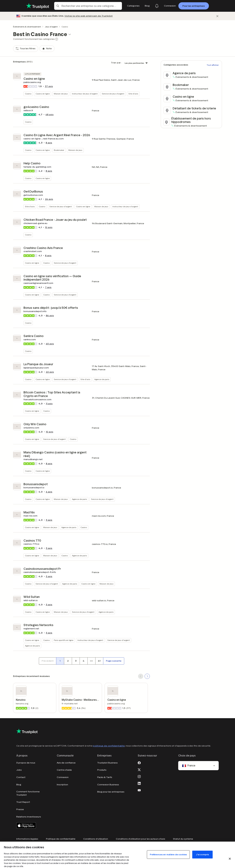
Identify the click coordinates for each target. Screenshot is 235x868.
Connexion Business (108, 785)
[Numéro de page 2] (68, 661)
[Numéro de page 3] (76, 661)
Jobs (19, 770)
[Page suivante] (114, 661)
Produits (102, 770)
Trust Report (23, 802)
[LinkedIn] (139, 783)
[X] (139, 769)
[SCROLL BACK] (141, 676)
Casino (28, 94)
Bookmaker (59, 150)
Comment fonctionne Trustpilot (28, 793)
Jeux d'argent (51, 27)
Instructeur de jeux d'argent (85, 94)
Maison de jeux (61, 94)
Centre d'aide (64, 770)
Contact (21, 777)
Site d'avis (133, 94)
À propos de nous (26, 763)
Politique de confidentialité (61, 839)
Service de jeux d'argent (113, 94)
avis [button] (49, 86)
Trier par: (116, 63)
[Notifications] (157, 6)
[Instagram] (139, 776)
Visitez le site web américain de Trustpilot (89, 16)
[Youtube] (139, 790)
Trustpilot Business (107, 763)
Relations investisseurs (29, 817)
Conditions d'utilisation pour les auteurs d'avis (141, 839)
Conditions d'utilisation (96, 839)
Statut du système (183, 839)
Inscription (62, 785)
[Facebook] (139, 763)
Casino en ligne (43, 94)
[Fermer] (217, 16)
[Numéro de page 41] (99, 661)
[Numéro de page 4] (84, 661)
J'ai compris (203, 855)
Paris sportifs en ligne (64, 640)
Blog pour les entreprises (111, 792)
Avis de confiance (66, 763)
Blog (19, 785)
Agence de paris (102, 379)
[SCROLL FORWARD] (147, 676)
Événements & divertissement (27, 27)
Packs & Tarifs (105, 777)
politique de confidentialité (109, 746)
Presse (20, 809)
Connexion (63, 777)
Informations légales (27, 839)
